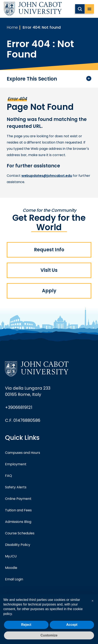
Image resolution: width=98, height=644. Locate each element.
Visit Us (49, 270)
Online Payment (18, 499)
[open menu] (89, 9)
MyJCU (11, 556)
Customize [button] (49, 635)
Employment (16, 464)
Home (12, 27)
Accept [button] (72, 625)
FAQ (8, 476)
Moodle (11, 568)
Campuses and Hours (23, 453)
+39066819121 (19, 407)
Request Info (49, 250)
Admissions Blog (18, 522)
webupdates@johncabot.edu (47, 176)
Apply (49, 291)
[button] (93, 601)
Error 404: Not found (42, 27)
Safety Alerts (16, 487)
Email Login (14, 579)
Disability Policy (18, 545)
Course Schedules (20, 533)
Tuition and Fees (18, 510)
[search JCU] (80, 9)
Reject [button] (26, 625)
